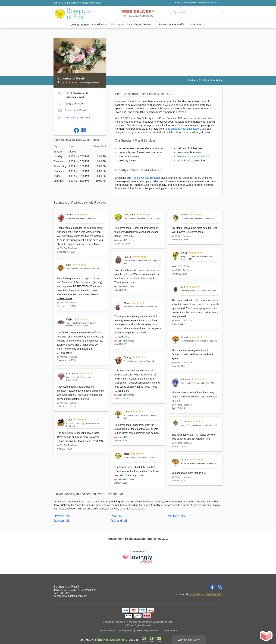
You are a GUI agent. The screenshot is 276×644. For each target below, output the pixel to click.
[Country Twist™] (176, 218)
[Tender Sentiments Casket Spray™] (61, 322)
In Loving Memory (189, 291)
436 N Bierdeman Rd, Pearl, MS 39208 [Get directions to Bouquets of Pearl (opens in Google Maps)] (75, 590)
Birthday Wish (130, 307)
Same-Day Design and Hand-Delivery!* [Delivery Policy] (77, 3)
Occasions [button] (100, 25)
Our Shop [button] (198, 25)
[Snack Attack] (118, 360)
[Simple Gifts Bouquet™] (176, 256)
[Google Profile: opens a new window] (83, 130)
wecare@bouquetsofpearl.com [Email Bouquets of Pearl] (70, 596)
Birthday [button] (117, 25)
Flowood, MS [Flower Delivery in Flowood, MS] (62, 516)
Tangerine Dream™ (75, 269)
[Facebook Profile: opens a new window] (76, 130)
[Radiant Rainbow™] (176, 340)
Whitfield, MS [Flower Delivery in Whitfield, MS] (177, 516)
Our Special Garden (132, 261)
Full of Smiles (130, 458)
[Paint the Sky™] (176, 382)
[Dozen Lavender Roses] (61, 376)
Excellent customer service (194, 156)
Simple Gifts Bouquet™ (191, 257)
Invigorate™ (72, 218)
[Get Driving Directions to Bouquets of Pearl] (60, 117)
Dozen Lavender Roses (76, 377)
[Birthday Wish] (118, 306)
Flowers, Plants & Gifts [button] (174, 25)
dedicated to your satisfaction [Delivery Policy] (183, 129)
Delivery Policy (170, 630)
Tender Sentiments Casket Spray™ (81, 323)
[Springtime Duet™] (118, 414)
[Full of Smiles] (118, 456)
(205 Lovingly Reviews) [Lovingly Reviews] (89, 82)
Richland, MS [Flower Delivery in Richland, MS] (119, 521)
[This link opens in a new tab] (138, 557)
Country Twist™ (188, 218)
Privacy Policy (126, 630)
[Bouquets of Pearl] (79, 14)
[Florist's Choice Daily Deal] (61, 423)
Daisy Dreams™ (131, 218)
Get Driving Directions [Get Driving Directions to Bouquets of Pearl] (78, 117)
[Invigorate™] (61, 218)
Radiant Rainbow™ (189, 341)
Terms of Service (107, 630)
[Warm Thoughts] (176, 424)
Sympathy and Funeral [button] (141, 25)
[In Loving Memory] (176, 290)
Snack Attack (129, 361)
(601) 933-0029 (74, 103)
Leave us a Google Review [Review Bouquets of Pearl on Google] (206, 594)
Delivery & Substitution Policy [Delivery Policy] (205, 80)
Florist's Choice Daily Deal (78, 423)
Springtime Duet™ (132, 415)
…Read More (92, 244)
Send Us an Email (75, 110)
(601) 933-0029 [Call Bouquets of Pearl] (62, 593)
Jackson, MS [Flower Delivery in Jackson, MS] (62, 521)
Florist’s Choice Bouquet (146, 178)
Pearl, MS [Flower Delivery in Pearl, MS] (117, 516)
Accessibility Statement (148, 630)
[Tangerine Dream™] (61, 268)
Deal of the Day (79, 25)
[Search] (197, 13)
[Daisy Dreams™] (118, 218)
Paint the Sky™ (188, 383)
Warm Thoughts (188, 425)
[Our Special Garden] (118, 260)
